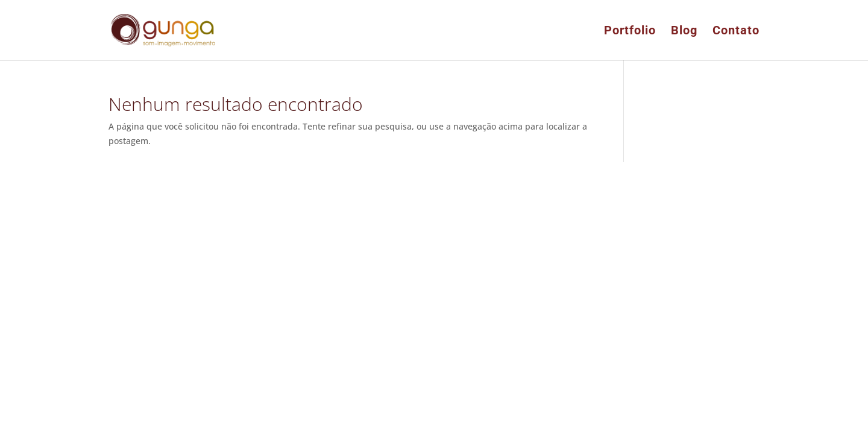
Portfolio (630, 32)
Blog (684, 32)
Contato (736, 32)
